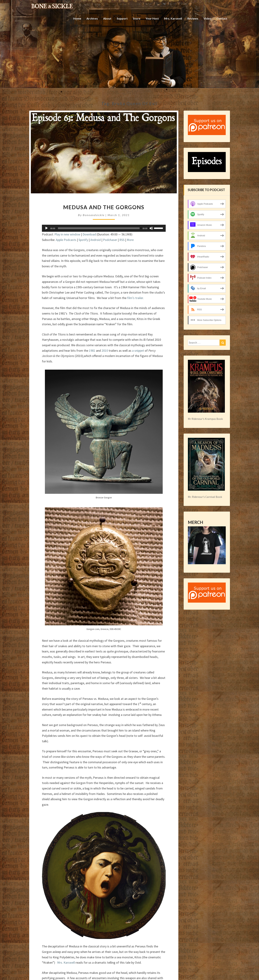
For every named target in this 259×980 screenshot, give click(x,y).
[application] (104, 228)
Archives (92, 18)
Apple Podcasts (66, 240)
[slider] (99, 228)
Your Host (152, 18)
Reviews (193, 18)
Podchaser (110, 240)
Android (96, 240)
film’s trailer (135, 298)
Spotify (83, 240)
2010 (105, 351)
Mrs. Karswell (173, 18)
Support (122, 18)
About (107, 18)
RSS (122, 240)
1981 (92, 351)
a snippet (138, 351)
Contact (222, 18)
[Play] (46, 228)
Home (77, 18)
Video (207, 18)
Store (137, 18)
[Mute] (151, 228)
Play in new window (67, 234)
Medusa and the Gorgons (104, 207)
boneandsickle (94, 215)
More (130, 240)
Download (89, 234)
